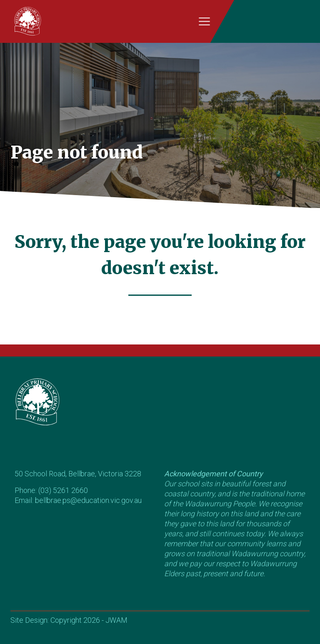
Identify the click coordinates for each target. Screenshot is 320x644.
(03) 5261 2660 (63, 490)
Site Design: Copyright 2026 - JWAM (69, 620)
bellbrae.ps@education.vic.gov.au (88, 500)
